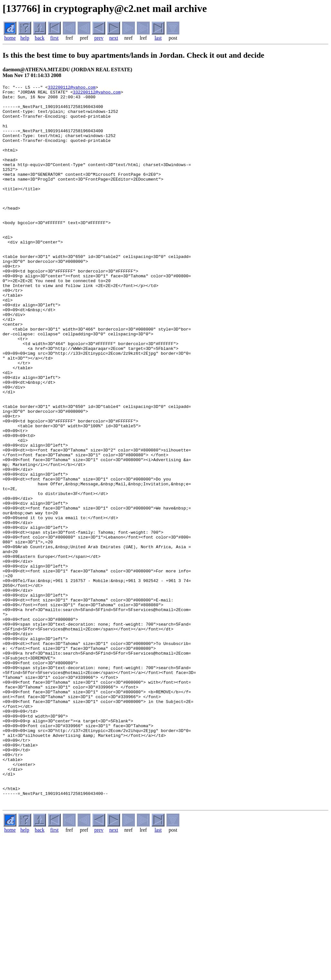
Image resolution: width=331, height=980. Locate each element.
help (25, 38)
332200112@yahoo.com (71, 88)
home (10, 38)
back (40, 38)
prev (99, 38)
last (158, 38)
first (54, 38)
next (114, 38)
